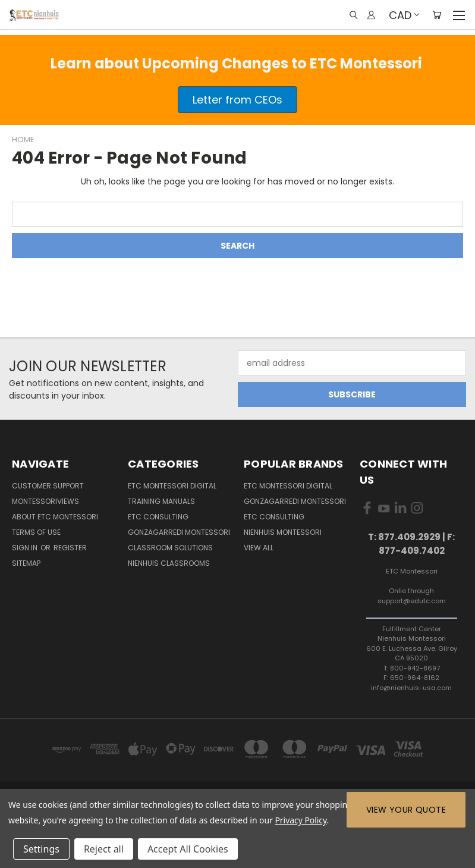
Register (70, 548)
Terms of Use (36, 532)
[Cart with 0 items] (437, 15)
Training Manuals (161, 501)
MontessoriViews (45, 501)
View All (259, 548)
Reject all (104, 849)
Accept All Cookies (188, 849)
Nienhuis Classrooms (169, 563)
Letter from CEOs (237, 100)
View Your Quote (406, 810)
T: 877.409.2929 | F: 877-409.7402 (411, 544)
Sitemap (26, 563)
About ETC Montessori (55, 517)
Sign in (26, 548)
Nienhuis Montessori (283, 532)
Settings (41, 849)
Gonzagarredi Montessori (179, 532)
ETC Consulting (158, 517)
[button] (237, 100)
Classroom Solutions (170, 548)
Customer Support (48, 486)
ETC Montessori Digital (172, 486)
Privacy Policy (301, 820)
